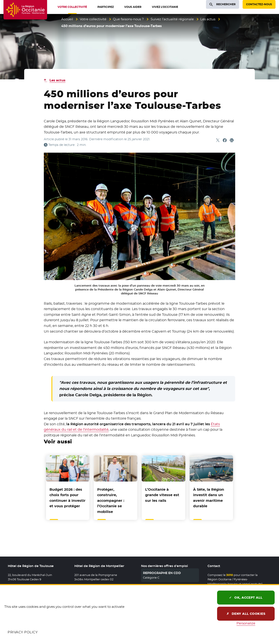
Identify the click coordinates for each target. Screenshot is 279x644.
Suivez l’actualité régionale (172, 19)
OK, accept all (246, 598)
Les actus (208, 19)
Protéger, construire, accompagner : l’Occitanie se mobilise (111, 501)
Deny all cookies (246, 614)
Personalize (246, 623)
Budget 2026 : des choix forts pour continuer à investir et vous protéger (67, 498)
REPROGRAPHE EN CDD (162, 573)
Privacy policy (23, 632)
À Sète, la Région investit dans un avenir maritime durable (209, 498)
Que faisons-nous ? (128, 19)
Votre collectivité (93, 19)
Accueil (67, 19)
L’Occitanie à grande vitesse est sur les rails (162, 495)
